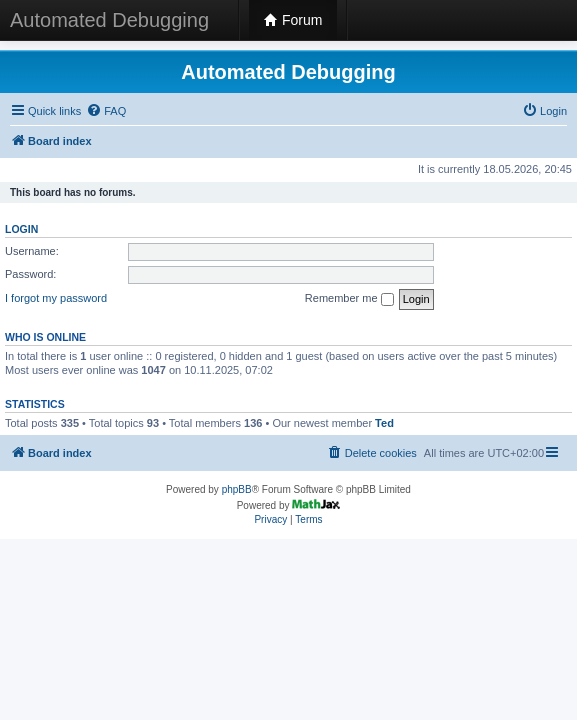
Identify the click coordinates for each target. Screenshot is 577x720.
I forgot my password (56, 298)
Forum (293, 20)
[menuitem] (106, 111)
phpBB (237, 489)
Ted (384, 423)
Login (21, 229)
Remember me (349, 299)
